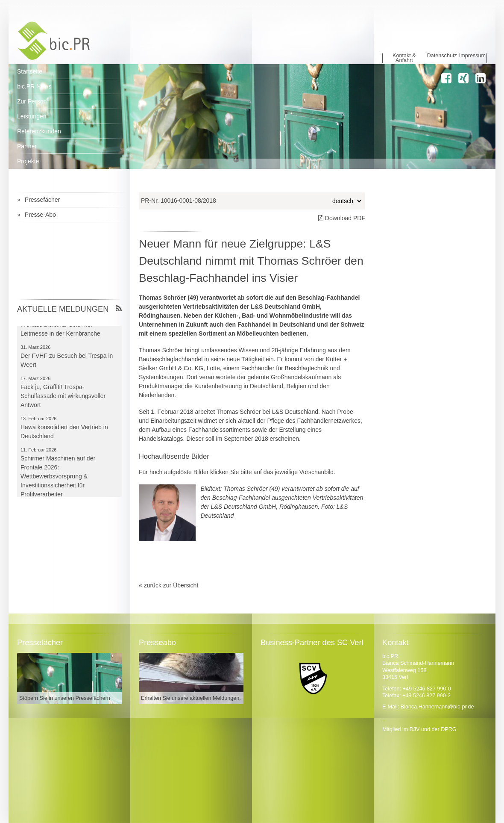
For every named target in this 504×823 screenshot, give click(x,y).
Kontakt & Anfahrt (404, 58)
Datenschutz (442, 56)
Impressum (472, 56)
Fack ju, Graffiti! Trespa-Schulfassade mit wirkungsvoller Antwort (63, 398)
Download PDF (342, 218)
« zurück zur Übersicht (168, 585)
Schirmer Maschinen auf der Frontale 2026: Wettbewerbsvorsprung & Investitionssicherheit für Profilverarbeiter (58, 478)
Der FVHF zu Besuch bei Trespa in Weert (67, 362)
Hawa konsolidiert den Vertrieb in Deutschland (64, 433)
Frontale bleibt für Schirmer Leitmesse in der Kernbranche (60, 331)
